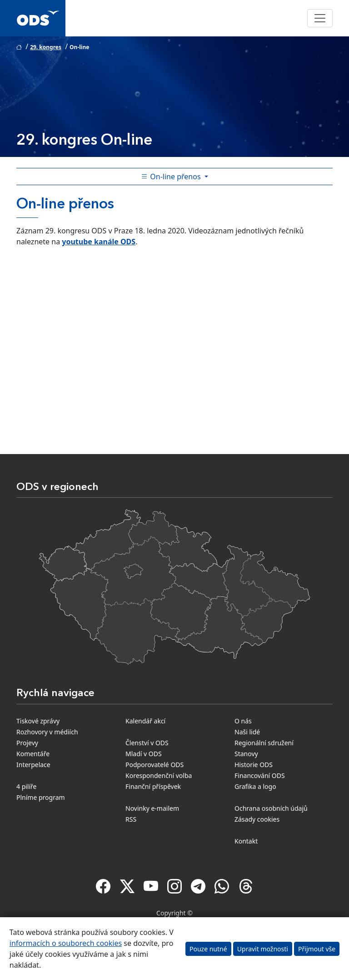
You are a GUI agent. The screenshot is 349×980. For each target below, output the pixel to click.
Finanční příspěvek (153, 786)
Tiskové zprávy (38, 721)
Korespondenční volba (159, 775)
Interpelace (33, 765)
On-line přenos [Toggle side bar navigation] (172, 177)
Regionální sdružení (264, 743)
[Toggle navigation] (320, 18)
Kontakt (246, 841)
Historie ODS (254, 765)
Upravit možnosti (263, 949)
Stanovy (246, 754)
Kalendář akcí (145, 721)
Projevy (27, 743)
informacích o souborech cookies (66, 943)
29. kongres (46, 47)
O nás (243, 721)
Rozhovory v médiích (47, 732)
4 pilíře (27, 786)
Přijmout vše (317, 949)
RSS (131, 819)
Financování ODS (260, 775)
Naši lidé (247, 732)
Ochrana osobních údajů (271, 808)
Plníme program (41, 797)
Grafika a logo (255, 786)
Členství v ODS (147, 743)
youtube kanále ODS (99, 242)
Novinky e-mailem (152, 808)
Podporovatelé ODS (155, 765)
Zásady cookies (257, 819)
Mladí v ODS (144, 754)
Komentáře (33, 754)
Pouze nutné (208, 949)
